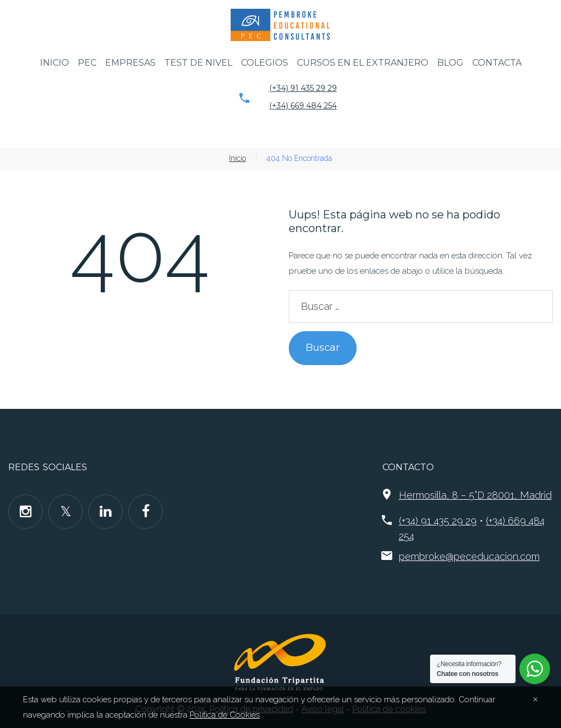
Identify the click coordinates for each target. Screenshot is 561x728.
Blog (450, 63)
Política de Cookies (225, 715)
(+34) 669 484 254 (303, 106)
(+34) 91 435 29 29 (303, 88)
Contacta (497, 63)
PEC (87, 63)
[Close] (535, 698)
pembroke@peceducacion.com (469, 556)
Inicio (55, 63)
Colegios (265, 63)
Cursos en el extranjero (363, 63)
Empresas (130, 63)
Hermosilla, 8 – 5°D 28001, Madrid (475, 495)
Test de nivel (198, 63)
